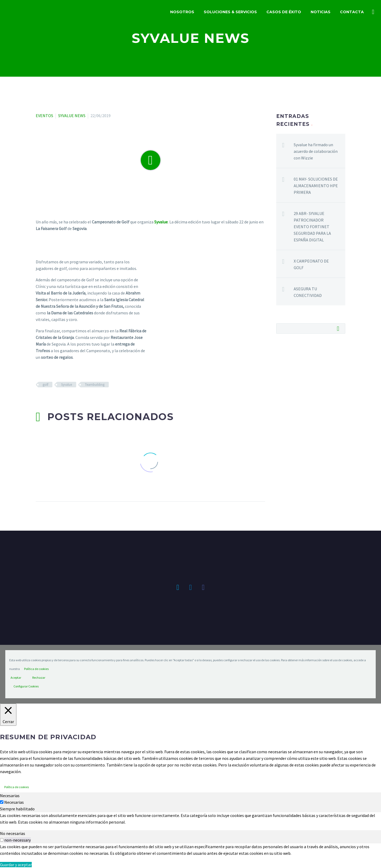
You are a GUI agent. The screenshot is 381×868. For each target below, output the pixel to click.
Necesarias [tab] (10, 796)
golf (45, 385)
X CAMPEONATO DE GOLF (311, 264)
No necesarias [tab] (13, 833)
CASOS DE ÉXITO (284, 12)
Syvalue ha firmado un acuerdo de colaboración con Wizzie (316, 151)
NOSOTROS (182, 12)
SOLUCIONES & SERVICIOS (230, 12)
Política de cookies (36, 669)
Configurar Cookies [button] (26, 686)
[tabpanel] (190, 819)
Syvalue (67, 385)
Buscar (340, 328)
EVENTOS (44, 116)
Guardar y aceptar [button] (16, 865)
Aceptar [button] (16, 678)
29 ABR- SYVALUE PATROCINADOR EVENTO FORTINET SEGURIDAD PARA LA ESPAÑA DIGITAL (312, 227)
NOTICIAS (321, 12)
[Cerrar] (8, 715)
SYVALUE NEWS (72, 116)
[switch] (2, 840)
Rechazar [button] (39, 678)
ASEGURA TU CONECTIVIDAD (308, 292)
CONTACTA (352, 12)
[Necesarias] (2, 802)
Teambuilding (95, 385)
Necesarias (14, 802)
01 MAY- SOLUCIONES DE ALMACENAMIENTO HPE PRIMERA (316, 186)
